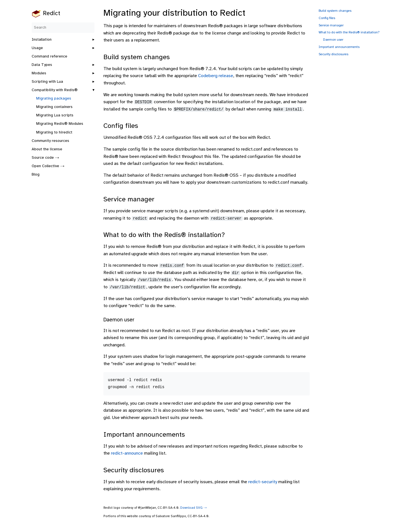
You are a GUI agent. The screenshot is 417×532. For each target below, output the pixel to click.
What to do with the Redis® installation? (349, 32)
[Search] (63, 28)
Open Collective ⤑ (48, 166)
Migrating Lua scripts (55, 115)
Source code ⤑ (45, 158)
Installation (42, 40)
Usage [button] (37, 48)
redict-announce (127, 453)
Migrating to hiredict (54, 133)
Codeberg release (216, 76)
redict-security (263, 482)
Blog (36, 175)
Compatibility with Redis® (55, 90)
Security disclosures (333, 54)
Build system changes (335, 11)
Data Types (42, 65)
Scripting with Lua (47, 82)
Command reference (49, 57)
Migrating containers (54, 107)
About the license (47, 149)
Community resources (50, 141)
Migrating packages (54, 99)
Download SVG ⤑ (194, 508)
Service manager (331, 25)
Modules (39, 73)
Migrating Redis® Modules (60, 124)
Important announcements (339, 47)
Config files (327, 18)
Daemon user (333, 40)
